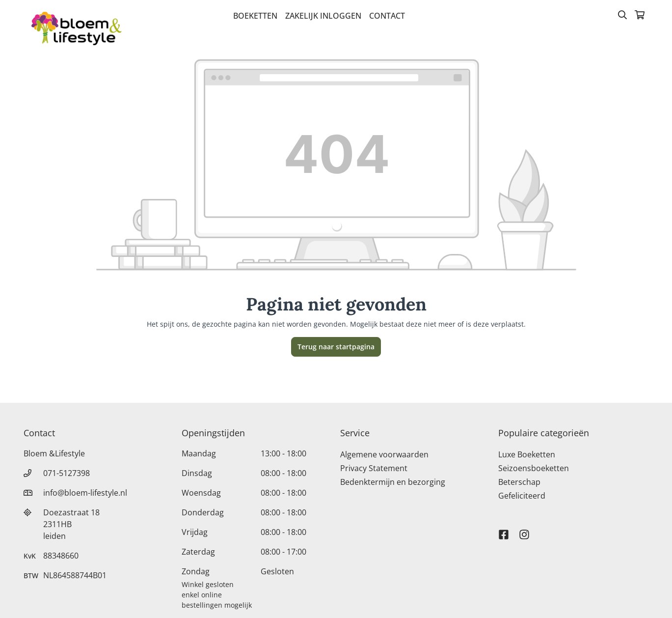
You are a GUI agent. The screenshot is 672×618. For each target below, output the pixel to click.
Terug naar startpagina (336, 347)
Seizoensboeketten (534, 468)
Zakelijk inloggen (323, 16)
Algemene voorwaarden (384, 454)
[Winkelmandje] (640, 16)
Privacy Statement (374, 468)
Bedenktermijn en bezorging (393, 482)
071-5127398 (67, 473)
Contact (387, 16)
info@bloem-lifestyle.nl (85, 493)
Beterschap (519, 482)
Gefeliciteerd (522, 496)
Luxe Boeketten (527, 454)
